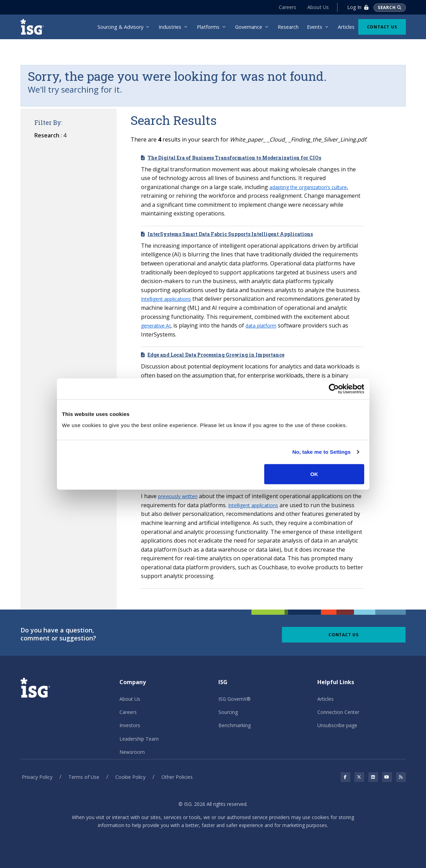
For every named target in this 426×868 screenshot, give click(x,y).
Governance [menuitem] (249, 27)
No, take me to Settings (321, 452)
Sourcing (228, 712)
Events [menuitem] (315, 27)
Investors (130, 725)
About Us (318, 7)
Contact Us (382, 27)
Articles (325, 699)
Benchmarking (235, 725)
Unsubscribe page (337, 725)
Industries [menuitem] (170, 27)
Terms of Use (84, 777)
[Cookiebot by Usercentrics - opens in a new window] (334, 389)
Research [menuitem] (288, 27)
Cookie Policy (130, 777)
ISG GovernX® (235, 699)
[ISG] (34, 27)
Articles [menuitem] (346, 27)
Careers (287, 7)
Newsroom (132, 752)
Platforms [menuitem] (208, 27)
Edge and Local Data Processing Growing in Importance (216, 355)
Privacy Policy (37, 777)
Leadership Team (139, 739)
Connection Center (338, 712)
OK (314, 474)
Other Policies (177, 777)
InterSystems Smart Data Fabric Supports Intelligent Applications (230, 234)
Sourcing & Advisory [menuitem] (120, 27)
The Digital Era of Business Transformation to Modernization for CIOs (234, 158)
